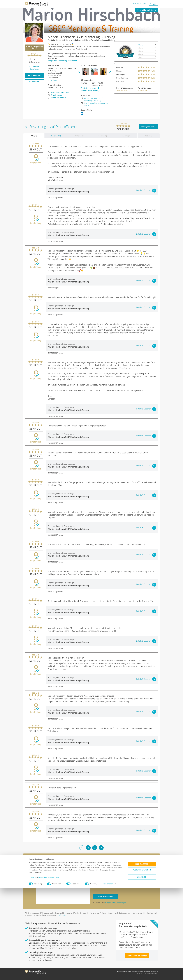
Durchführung (122, 78)
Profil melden (62, 915)
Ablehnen (142, 969)
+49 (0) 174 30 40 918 (60, 92)
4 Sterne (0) (79, 136)
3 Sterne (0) (103, 136)
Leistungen (121, 74)
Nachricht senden (106, 896)
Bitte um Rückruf (103, 880)
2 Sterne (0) (126, 136)
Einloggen (153, 4)
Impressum (33, 969)
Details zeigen (108, 976)
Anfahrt (54, 80)
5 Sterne (140, 45)
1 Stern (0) (149, 136)
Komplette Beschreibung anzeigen (62, 61)
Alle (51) (34, 136)
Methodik (120, 81)
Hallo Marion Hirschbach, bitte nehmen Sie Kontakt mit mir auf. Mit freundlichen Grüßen (63, 884)
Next (110, 72)
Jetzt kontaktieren (146, 10)
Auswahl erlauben (142, 962)
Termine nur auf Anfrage (91, 91)
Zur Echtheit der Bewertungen (35, 68)
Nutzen (119, 71)
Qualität (120, 67)
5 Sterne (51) (56, 136)
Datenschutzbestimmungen (48, 969)
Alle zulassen (142, 956)
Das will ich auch (140, 4)
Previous (79, 72)
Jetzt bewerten (35, 75)
